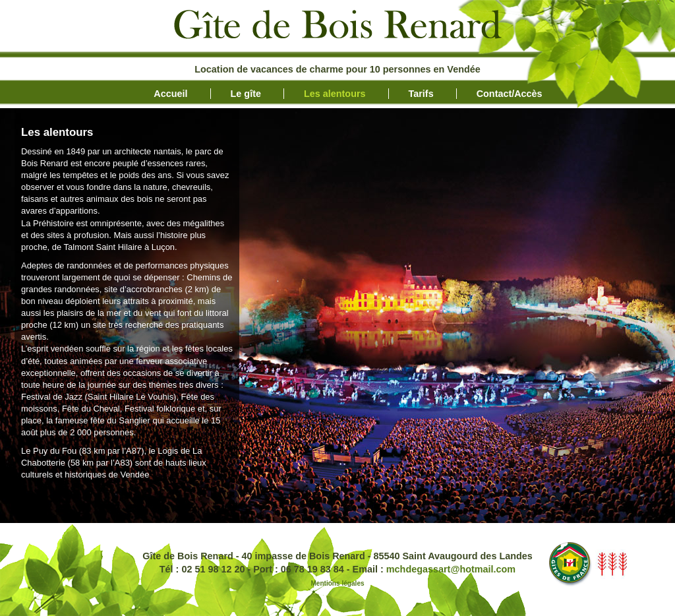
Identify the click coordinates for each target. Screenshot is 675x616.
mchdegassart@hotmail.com (451, 569)
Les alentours (335, 94)
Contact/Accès (510, 94)
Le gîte (246, 94)
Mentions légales (337, 583)
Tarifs (421, 94)
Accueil (170, 94)
